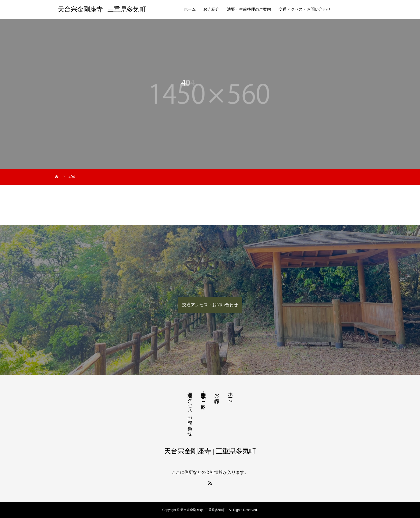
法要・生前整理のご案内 (249, 9)
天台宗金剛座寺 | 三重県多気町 (104, 9)
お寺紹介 (211, 9)
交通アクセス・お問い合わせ (305, 9)
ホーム (190, 9)
